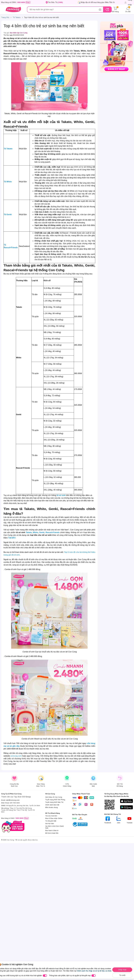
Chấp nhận (122, 970)
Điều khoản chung (51, 807)
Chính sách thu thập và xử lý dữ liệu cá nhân (94, 971)
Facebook (108, 820)
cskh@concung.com (13, 800)
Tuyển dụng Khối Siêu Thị (54, 802)
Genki (42, 532)
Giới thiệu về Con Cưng (54, 797)
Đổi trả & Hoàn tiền (52, 833)
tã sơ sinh (61, 495)
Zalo (119, 820)
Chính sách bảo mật (52, 805)
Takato (29, 532)
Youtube (129, 820)
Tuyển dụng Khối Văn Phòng (55, 800)
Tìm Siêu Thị (55, 2)
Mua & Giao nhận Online (54, 818)
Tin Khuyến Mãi (51, 821)
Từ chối (122, 975)
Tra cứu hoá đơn (51, 816)
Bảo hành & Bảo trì (52, 831)
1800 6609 (21, 2)
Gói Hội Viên (50, 824)
